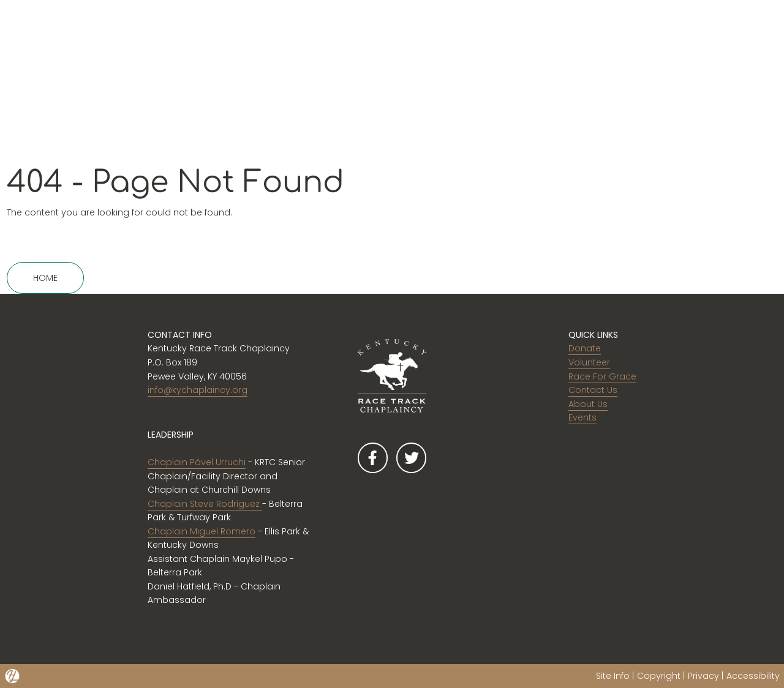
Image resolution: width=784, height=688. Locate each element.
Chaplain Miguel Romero (202, 531)
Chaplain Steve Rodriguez (205, 504)
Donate (585, 348)
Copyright (659, 676)
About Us (588, 404)
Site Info (613, 676)
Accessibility (753, 676)
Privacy (703, 676)
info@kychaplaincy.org (198, 390)
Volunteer (589, 362)
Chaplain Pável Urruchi (197, 462)
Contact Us (593, 390)
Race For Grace (602, 376)
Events (582, 417)
